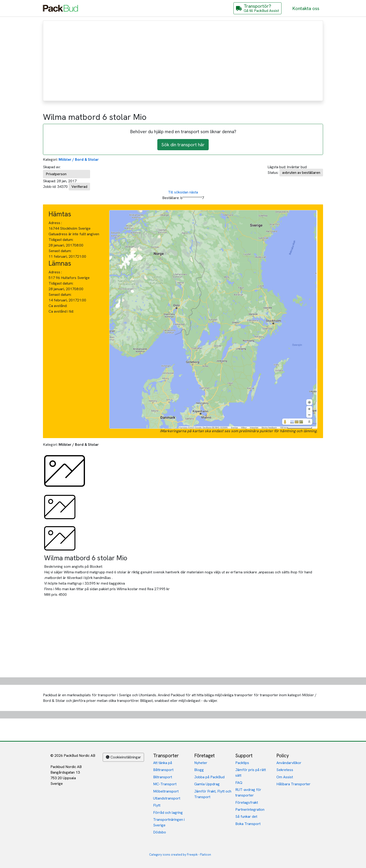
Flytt (157, 805)
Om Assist (285, 777)
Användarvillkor (289, 763)
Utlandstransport (167, 798)
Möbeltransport (166, 791)
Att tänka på (163, 763)
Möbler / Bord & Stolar (79, 159)
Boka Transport (248, 824)
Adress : (55, 223)
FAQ (239, 783)
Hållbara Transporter (293, 784)
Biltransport (163, 777)
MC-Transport (165, 784)
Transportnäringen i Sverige (169, 822)
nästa (194, 192)
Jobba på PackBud (209, 777)
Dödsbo (160, 832)
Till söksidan (178, 192)
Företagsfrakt (247, 802)
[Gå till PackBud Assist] (257, 8)
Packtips (242, 763)
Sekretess (285, 770)
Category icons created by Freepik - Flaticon (180, 855)
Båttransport (163, 770)
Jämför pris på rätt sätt (251, 773)
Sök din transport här (183, 145)
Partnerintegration (250, 809)
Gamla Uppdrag (207, 784)
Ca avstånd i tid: (62, 311)
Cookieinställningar (123, 757)
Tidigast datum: (61, 240)
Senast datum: (60, 251)
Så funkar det (246, 816)
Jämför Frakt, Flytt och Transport (213, 794)
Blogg (199, 770)
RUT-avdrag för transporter (248, 792)
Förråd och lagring (168, 813)
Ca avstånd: (58, 306)
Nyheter (201, 763)
